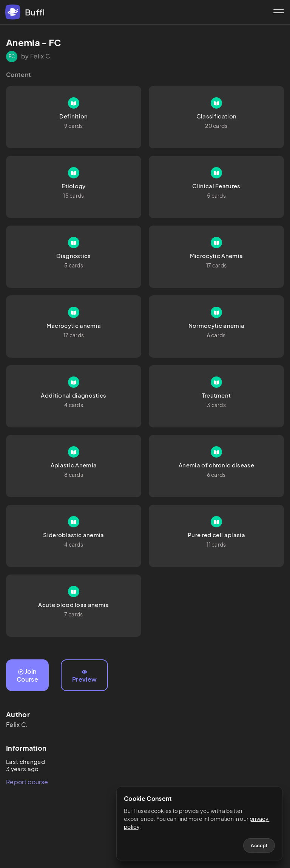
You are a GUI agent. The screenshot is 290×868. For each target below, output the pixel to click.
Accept (259, 846)
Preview (84, 676)
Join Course (27, 675)
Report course (27, 782)
